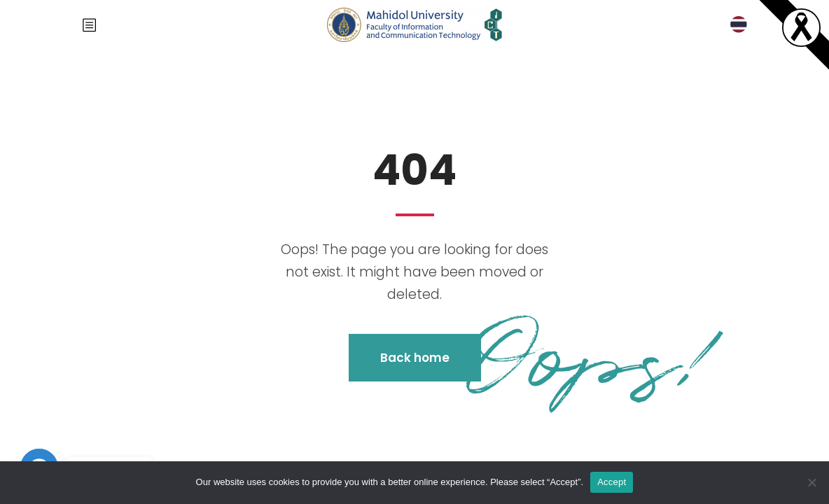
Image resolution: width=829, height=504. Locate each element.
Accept (612, 482)
